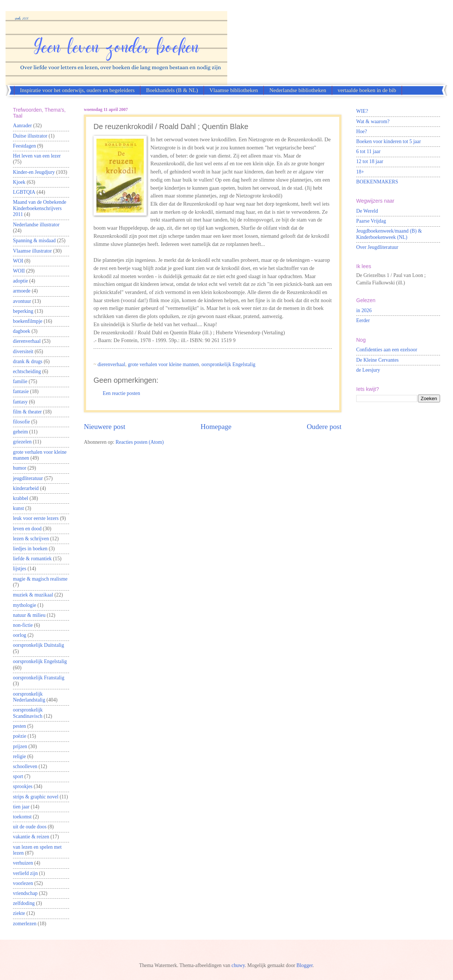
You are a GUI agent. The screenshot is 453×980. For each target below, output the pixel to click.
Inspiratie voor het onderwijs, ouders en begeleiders (77, 90)
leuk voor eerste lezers (36, 518)
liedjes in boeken (30, 549)
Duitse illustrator (30, 136)
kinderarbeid (26, 488)
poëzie (20, 736)
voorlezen (23, 883)
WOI (18, 261)
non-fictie (23, 625)
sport (18, 776)
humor (20, 468)
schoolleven (25, 766)
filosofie (21, 422)
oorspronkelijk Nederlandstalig (29, 697)
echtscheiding (27, 371)
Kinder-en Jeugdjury (34, 172)
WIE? (362, 111)
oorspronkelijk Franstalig (39, 678)
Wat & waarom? (373, 121)
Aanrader (22, 126)
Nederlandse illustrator (36, 225)
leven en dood (27, 529)
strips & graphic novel (36, 797)
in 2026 (364, 310)
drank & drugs (28, 361)
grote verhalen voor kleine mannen (163, 364)
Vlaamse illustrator (32, 251)
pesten (19, 726)
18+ (360, 172)
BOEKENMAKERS (377, 182)
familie (20, 381)
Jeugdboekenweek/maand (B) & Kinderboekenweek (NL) (389, 234)
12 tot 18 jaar (370, 161)
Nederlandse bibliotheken (298, 90)
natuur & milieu (29, 615)
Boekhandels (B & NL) (172, 90)
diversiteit (23, 352)
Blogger (304, 965)
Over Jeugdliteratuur (377, 247)
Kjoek (19, 182)
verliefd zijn (25, 873)
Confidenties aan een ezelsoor (387, 350)
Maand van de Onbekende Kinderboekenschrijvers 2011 (40, 208)
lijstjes (20, 569)
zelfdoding (24, 903)
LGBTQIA (24, 192)
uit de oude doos (30, 827)
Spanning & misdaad (34, 241)
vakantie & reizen (31, 837)
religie (19, 756)
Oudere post (324, 427)
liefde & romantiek (32, 559)
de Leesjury (368, 370)
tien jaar (21, 807)
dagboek (22, 331)
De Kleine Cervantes (377, 360)
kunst (18, 508)
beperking (23, 311)
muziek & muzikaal (33, 595)
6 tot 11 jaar (368, 151)
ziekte (19, 913)
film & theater (27, 412)
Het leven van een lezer (37, 156)
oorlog (20, 635)
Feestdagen (24, 146)
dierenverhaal (111, 364)
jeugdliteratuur (28, 478)
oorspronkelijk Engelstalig (228, 364)
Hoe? (362, 131)
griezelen (22, 442)
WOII (19, 271)
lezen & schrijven (31, 539)
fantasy (20, 402)
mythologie (25, 605)
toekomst (22, 817)
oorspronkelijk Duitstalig (38, 645)
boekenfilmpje (28, 321)
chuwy (238, 965)
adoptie (21, 281)
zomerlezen (25, 924)
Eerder (363, 320)
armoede (22, 291)
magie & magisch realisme (40, 579)
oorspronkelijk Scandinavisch (28, 713)
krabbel (21, 498)
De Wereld (367, 211)
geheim (21, 432)
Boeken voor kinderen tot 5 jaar (389, 141)
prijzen (20, 746)
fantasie (21, 391)
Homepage (216, 427)
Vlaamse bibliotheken (234, 90)
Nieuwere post (105, 427)
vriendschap (25, 893)
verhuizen (23, 863)
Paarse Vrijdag (371, 221)
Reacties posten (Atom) (140, 442)
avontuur (22, 301)
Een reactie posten (121, 393)
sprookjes (23, 786)
